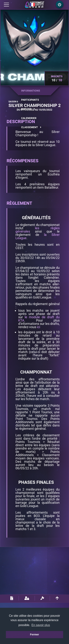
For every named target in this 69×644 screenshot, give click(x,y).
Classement (31, 127)
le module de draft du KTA (39, 319)
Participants (30, 100)
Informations (31, 91)
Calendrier (29, 118)
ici (39, 327)
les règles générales (38, 230)
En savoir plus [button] (41, 625)
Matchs (28, 109)
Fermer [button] (34, 634)
